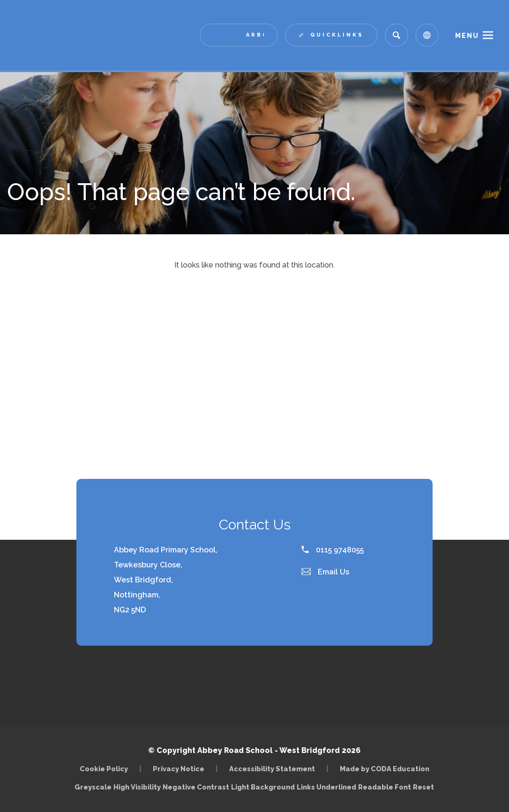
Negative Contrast (196, 787)
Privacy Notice (179, 769)
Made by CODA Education (385, 769)
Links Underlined (326, 787)
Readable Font (385, 787)
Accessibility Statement (272, 769)
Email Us (325, 572)
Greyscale (93, 787)
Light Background (263, 787)
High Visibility (137, 787)
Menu (467, 36)
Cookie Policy (104, 769)
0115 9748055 (333, 550)
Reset (423, 787)
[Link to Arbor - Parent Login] (239, 35)
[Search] (397, 35)
